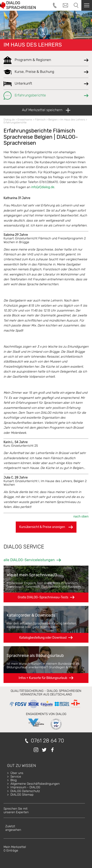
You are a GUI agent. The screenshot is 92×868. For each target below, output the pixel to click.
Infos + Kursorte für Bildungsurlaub (43, 678)
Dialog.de (9, 120)
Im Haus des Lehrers (33, 45)
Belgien (53, 120)
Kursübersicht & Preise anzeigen (46, 527)
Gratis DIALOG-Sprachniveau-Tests (43, 597)
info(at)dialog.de (43, 187)
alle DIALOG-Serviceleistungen (29, 560)
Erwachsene (25, 120)
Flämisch (40, 120)
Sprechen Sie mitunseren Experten (16, 810)
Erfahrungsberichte (15, 122)
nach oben (81, 517)
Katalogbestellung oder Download (43, 638)
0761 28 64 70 (47, 741)
